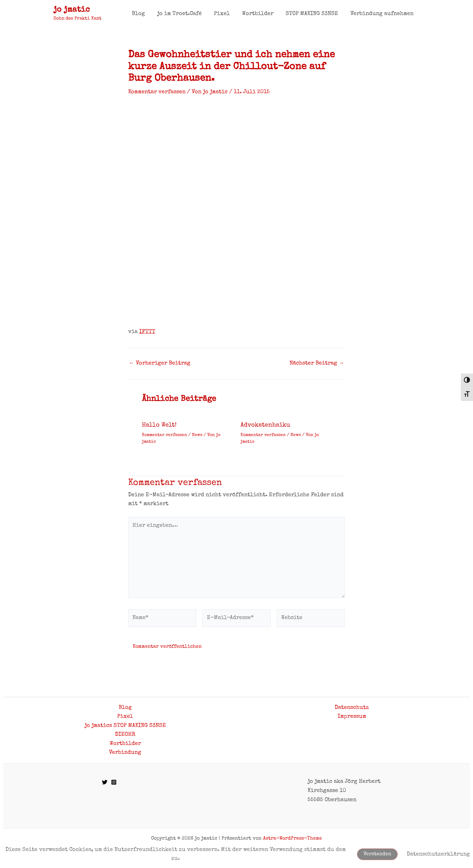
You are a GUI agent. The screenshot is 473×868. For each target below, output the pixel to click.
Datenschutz (352, 707)
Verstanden (377, 854)
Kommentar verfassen (157, 92)
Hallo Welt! (159, 425)
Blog (125, 707)
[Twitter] (105, 782)
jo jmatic (72, 10)
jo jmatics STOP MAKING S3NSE (125, 725)
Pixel (125, 716)
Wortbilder (125, 744)
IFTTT (147, 331)
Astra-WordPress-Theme (292, 839)
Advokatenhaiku (265, 425)
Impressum (352, 716)
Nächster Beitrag (317, 363)
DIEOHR (125, 734)
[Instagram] (114, 782)
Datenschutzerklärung (438, 854)
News (197, 434)
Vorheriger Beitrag (160, 363)
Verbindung (125, 753)
